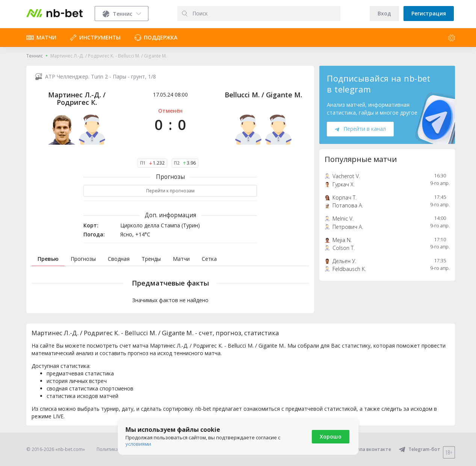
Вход (384, 13)
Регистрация (429, 13)
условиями (138, 444)
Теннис (35, 56)
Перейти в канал (360, 129)
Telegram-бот (419, 449)
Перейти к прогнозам (170, 191)
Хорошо (331, 436)
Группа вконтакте (366, 449)
